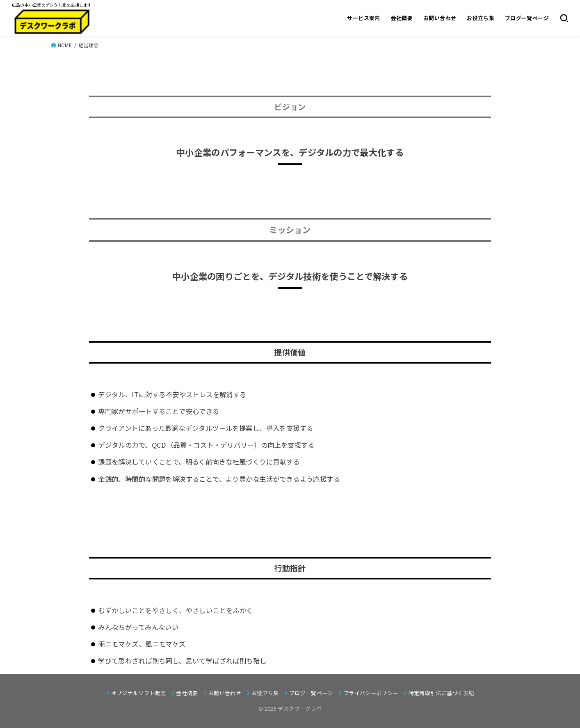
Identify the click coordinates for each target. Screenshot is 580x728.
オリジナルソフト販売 (138, 693)
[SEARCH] (564, 18)
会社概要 (402, 18)
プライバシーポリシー (371, 693)
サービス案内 (363, 18)
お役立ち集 (481, 18)
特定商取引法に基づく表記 (441, 693)
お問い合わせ (439, 18)
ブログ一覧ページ (526, 18)
